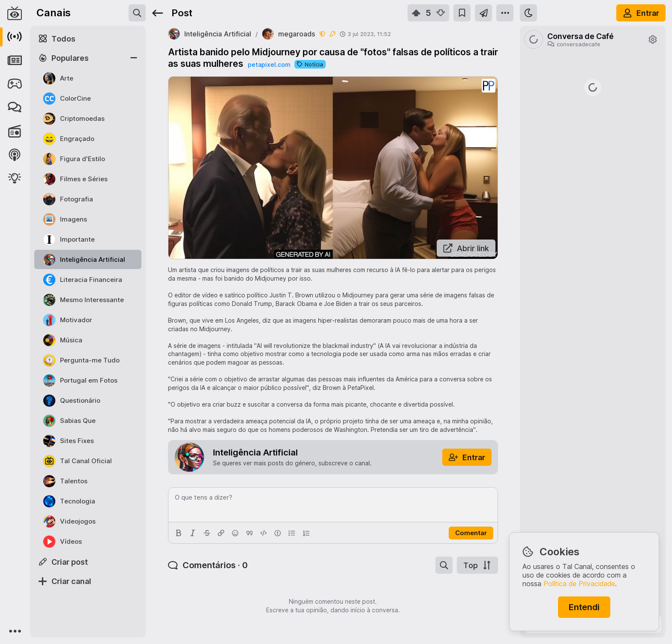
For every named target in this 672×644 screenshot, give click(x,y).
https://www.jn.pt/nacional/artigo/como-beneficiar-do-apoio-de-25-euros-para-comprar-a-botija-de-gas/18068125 (593, 333)
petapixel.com (269, 64)
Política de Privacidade (579, 584)
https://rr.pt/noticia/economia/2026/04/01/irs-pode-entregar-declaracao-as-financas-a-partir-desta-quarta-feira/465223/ (593, 282)
